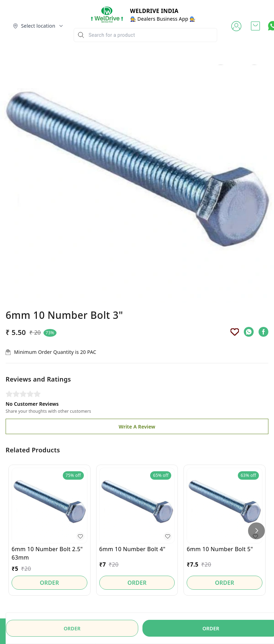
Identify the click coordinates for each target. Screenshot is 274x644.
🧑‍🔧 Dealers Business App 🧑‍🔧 (163, 19)
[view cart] (255, 26)
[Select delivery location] (38, 26)
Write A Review (137, 427)
